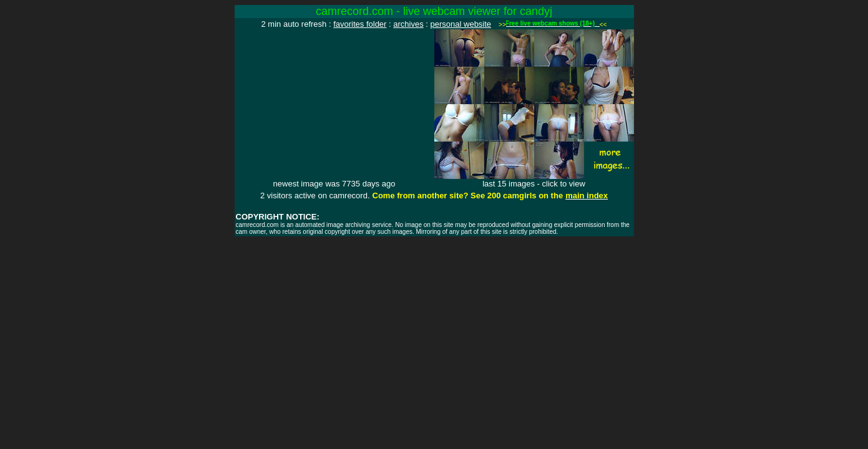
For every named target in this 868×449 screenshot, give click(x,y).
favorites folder (360, 24)
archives (408, 24)
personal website (461, 24)
